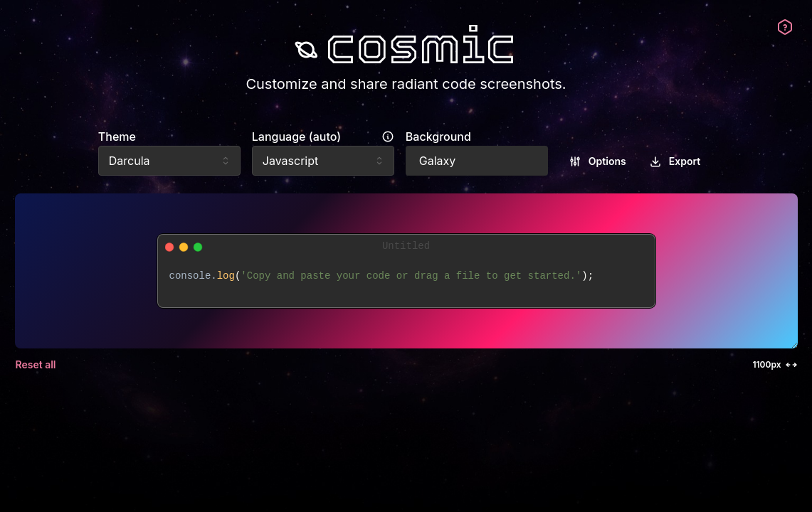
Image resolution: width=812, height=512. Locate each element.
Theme (117, 137)
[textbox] (406, 283)
